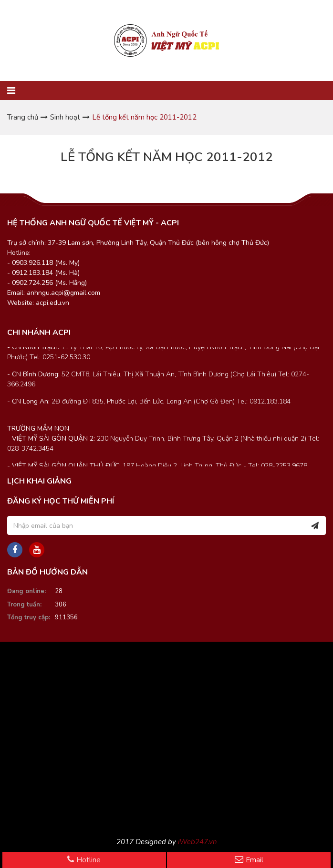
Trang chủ (23, 117)
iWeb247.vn (198, 842)
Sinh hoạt (65, 117)
